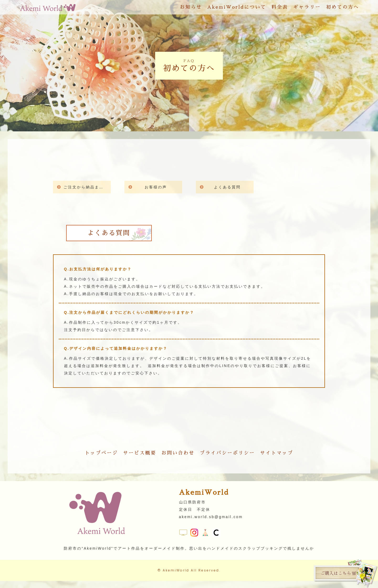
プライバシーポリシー (227, 453)
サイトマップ (277, 453)
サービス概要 (140, 453)
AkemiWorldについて (237, 9)
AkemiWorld (176, 577)
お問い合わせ (178, 453)
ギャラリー (307, 9)
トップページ (101, 453)
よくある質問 (227, 187)
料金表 (280, 9)
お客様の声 (156, 187)
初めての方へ (343, 9)
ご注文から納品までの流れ (87, 187)
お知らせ (191, 9)
